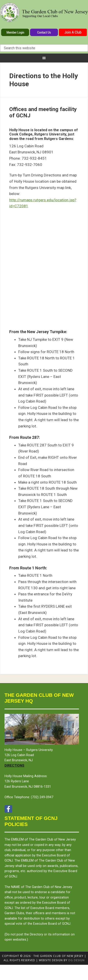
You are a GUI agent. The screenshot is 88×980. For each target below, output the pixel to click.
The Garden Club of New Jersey (44, 15)
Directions (14, 766)
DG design (76, 960)
